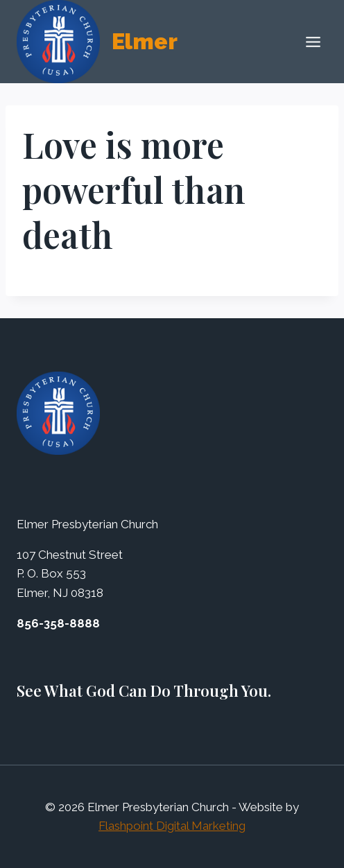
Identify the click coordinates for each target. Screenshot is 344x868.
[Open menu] (313, 42)
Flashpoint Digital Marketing (172, 826)
